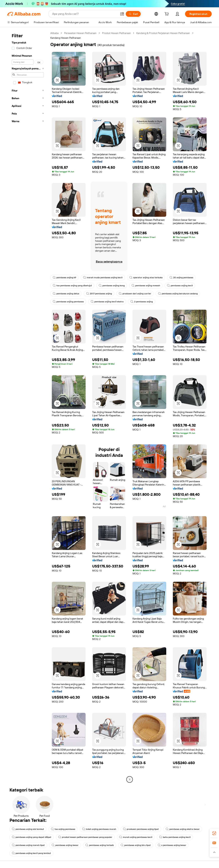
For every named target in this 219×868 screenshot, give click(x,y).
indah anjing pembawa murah (99, 829)
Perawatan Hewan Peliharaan (80, 33)
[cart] (167, 14)
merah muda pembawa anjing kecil (103, 278)
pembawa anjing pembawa (68, 302)
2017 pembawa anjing (99, 294)
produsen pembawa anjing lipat (141, 829)
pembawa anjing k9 (64, 278)
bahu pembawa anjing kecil (175, 837)
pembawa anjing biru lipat (136, 845)
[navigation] (28, 407)
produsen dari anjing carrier (135, 294)
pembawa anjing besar (65, 845)
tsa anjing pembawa (63, 829)
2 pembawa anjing (142, 302)
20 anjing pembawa (181, 278)
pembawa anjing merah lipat (28, 845)
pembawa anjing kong (112, 286)
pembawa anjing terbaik (100, 845)
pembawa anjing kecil (180, 286)
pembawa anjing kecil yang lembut (31, 853)
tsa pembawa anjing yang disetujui (72, 286)
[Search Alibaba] (85, 14)
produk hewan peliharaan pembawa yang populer (85, 837)
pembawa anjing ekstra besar (183, 829)
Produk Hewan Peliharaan (116, 33)
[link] (214, 833)
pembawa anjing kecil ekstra (107, 302)
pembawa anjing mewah (146, 286)
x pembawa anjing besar (172, 845)
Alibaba (54, 33)
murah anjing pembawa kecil (136, 837)
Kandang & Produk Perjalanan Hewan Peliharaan (163, 33)
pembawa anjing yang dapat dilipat (32, 837)
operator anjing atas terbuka (146, 278)
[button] (122, 14)
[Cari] (133, 14)
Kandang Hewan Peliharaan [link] (66, 38)
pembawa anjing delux (66, 294)
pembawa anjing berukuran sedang (178, 294)
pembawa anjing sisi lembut (28, 829)
